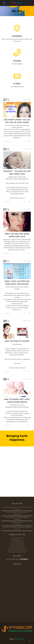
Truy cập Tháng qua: (15, 544)
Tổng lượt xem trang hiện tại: (16, 552)
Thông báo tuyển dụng (17, 522)
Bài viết (8, 141)
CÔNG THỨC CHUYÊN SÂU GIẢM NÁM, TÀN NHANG (17, 527)
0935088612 (24, 559)
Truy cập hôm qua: (16, 540)
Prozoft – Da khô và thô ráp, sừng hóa (17, 512)
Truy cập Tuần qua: (15, 542)
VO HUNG (28, 99)
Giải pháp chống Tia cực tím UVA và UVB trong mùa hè (17, 122)
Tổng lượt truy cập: (14, 548)
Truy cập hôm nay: (16, 538)
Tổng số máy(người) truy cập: (15, 550)
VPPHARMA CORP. (19, 639)
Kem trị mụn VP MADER (17, 341)
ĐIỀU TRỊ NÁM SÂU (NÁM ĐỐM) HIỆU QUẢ (17, 517)
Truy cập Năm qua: (15, 546)
